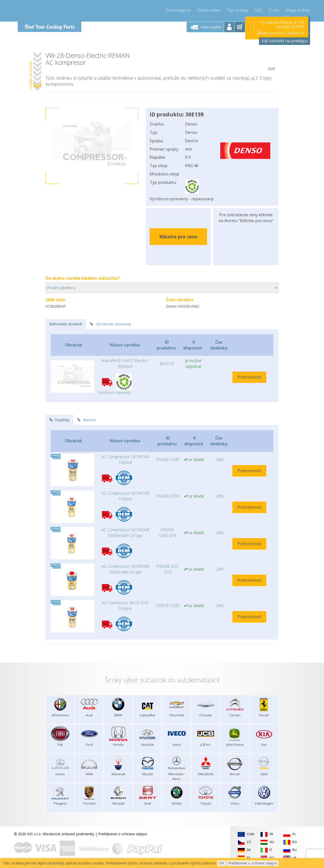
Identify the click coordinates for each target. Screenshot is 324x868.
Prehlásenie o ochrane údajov (123, 834)
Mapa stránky (298, 10)
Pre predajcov (178, 10)
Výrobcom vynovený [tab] (110, 324)
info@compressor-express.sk (281, 33)
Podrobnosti (249, 377)
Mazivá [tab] (86, 420)
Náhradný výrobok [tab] (66, 324)
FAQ (258, 10)
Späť (271, 61)
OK (221, 863)
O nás (274, 10)
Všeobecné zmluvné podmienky (68, 834)
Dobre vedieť (209, 10)
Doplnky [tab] (59, 420)
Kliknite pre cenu (178, 237)
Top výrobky (237, 10)
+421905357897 (290, 27)
